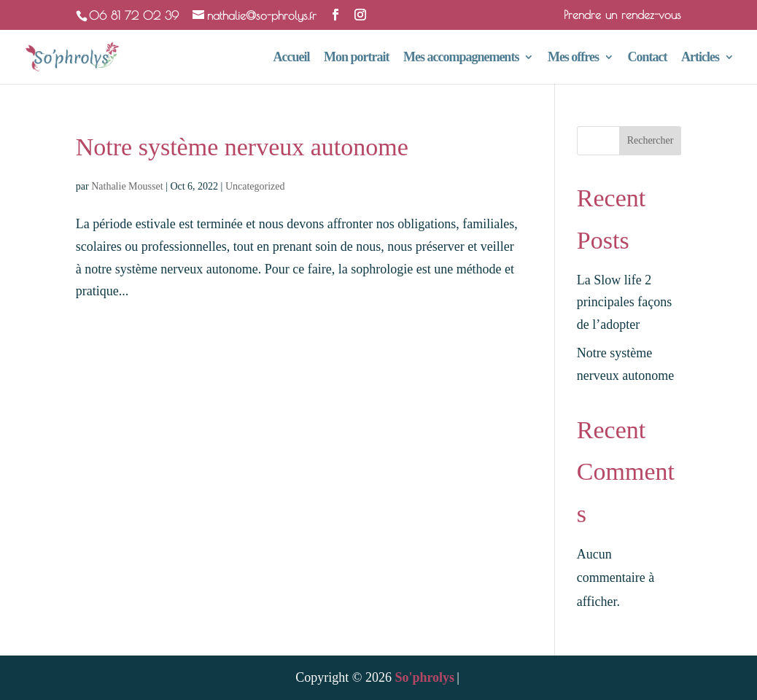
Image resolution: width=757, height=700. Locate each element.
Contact (648, 58)
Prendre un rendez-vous (622, 15)
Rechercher (651, 140)
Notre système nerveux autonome (242, 147)
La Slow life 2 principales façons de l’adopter (624, 302)
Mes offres (573, 58)
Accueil (291, 58)
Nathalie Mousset (127, 186)
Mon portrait (356, 58)
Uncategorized (255, 186)
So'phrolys (424, 677)
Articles (700, 58)
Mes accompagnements (461, 58)
